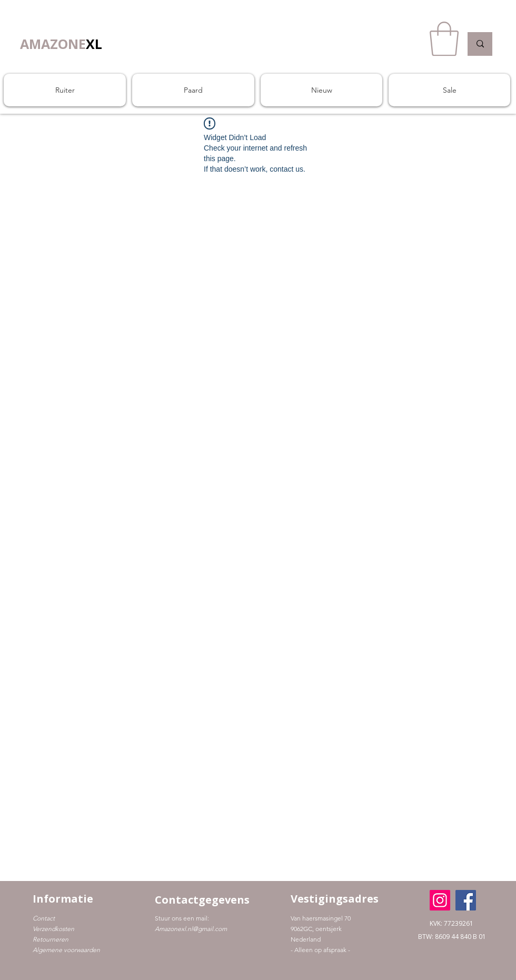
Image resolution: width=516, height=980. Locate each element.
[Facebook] (466, 900)
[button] (444, 39)
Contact (44, 918)
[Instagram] (440, 900)
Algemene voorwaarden (66, 950)
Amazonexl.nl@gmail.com (191, 929)
